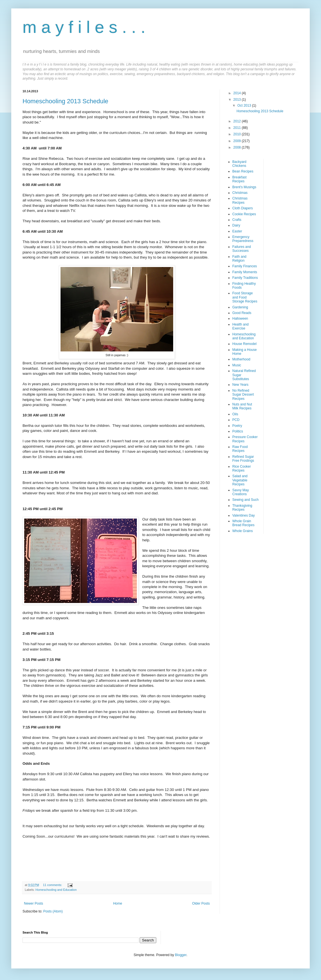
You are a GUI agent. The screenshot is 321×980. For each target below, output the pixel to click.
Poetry (237, 426)
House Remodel (244, 344)
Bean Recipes (243, 171)
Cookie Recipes (244, 214)
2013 (238, 100)
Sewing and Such (245, 500)
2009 (238, 141)
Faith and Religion (239, 259)
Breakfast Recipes (239, 179)
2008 (238, 147)
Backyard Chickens (239, 164)
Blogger (181, 955)
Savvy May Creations (241, 492)
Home (118, 903)
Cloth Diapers (243, 208)
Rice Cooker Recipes (242, 468)
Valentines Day (244, 515)
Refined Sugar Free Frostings (243, 459)
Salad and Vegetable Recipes (240, 480)
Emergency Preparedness (243, 239)
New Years (240, 385)
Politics (238, 431)
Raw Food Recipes (240, 449)
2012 (238, 121)
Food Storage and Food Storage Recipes (245, 297)
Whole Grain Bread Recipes (243, 523)
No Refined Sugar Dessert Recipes (243, 395)
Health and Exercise (240, 326)
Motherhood (241, 359)
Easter (237, 231)
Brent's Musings (244, 187)
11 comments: (53, 885)
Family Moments (245, 272)
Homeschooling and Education (56, 890)
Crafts (237, 220)
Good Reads (242, 313)
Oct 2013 (245, 106)
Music (237, 365)
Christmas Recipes (240, 200)
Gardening (240, 307)
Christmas (240, 193)
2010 (238, 134)
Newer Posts (34, 903)
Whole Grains (243, 531)
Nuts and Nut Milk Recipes (242, 406)
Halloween (240, 319)
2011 (238, 128)
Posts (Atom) (53, 911)
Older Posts (201, 903)
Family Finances (245, 266)
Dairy (236, 225)
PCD (236, 420)
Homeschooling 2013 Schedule (65, 101)
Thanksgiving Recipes (242, 508)
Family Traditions (245, 278)
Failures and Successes (242, 249)
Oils (235, 414)
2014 (238, 93)
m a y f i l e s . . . (84, 27)
